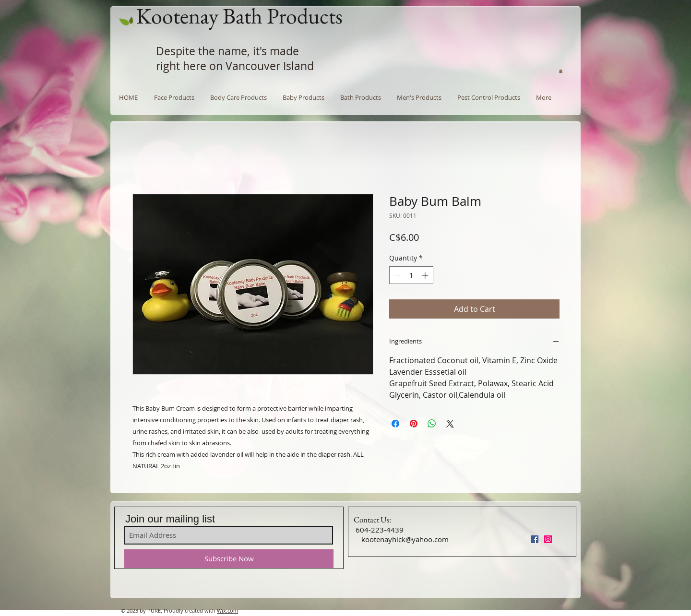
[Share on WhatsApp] (432, 424)
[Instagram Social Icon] (548, 539)
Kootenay (177, 16)
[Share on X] (450, 424)
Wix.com (227, 610)
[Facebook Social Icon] (535, 539)
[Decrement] (397, 275)
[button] (561, 71)
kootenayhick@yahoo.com (405, 539)
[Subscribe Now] (229, 559)
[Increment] (426, 275)
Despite (176, 51)
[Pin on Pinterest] (414, 424)
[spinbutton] (411, 275)
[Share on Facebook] (395, 424)
